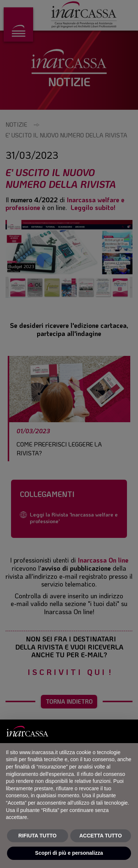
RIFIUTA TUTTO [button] (38, 836)
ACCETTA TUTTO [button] (100, 836)
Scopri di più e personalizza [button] (69, 853)
